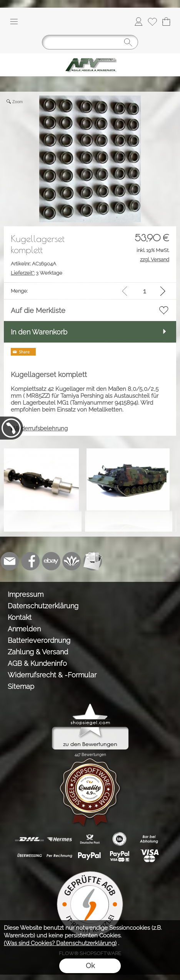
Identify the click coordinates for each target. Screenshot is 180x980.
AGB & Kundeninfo (37, 663)
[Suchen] (90, 42)
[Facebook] (30, 561)
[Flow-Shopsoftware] (72, 561)
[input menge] (144, 291)
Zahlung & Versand (38, 652)
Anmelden (24, 629)
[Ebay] (51, 561)
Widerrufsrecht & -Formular (52, 675)
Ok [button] (90, 966)
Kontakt (20, 617)
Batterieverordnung (39, 640)
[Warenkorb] (166, 21)
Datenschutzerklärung (43, 606)
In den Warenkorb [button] (39, 332)
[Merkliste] (152, 21)
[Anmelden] (138, 21)
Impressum (26, 594)
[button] (14, 21)
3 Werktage (37, 273)
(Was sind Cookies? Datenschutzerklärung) (60, 943)
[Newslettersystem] (93, 561)
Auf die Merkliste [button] (38, 310)
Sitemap (21, 686)
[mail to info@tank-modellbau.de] (10, 561)
